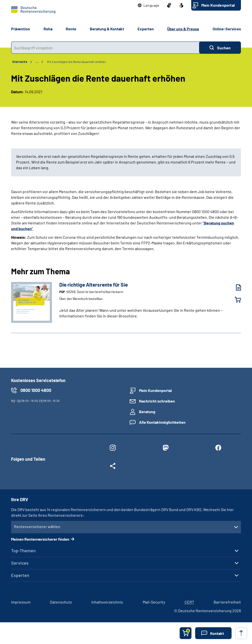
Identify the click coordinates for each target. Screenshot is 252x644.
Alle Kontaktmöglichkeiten (162, 422)
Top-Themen (23, 551)
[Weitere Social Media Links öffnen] (113, 467)
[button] (149, 5)
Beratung (147, 412)
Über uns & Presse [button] (183, 29)
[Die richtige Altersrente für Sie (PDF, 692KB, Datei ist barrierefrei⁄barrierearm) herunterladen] (235, 287)
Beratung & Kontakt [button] (107, 29)
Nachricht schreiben (157, 401)
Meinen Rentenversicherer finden (40, 539)
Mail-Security (154, 602)
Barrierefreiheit (227, 602)
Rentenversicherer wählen (37, 526)
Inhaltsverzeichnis (107, 602)
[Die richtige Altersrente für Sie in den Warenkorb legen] (235, 300)
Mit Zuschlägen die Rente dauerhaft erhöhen (76, 62)
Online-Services (227, 29)
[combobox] (105, 48)
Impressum (21, 602)
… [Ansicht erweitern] (37, 62)
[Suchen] (220, 48)
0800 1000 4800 (36, 390)
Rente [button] (71, 29)
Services (20, 563)
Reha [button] (48, 29)
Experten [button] (146, 29)
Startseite (20, 62)
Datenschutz (61, 602)
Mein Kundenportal (218, 5)
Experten (20, 575)
